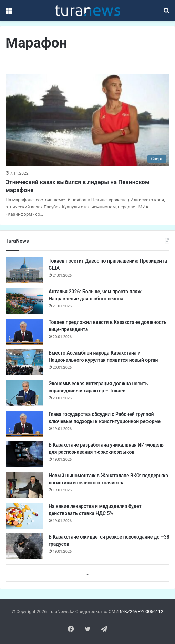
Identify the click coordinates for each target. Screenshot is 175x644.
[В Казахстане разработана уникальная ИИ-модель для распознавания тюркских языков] (24, 454)
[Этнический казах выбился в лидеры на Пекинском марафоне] (87, 120)
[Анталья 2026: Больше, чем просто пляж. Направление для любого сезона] (24, 301)
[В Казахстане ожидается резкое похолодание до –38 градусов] (24, 546)
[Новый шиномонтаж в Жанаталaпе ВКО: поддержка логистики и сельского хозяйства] (24, 485)
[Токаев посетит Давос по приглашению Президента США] (24, 270)
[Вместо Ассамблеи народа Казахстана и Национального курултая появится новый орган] (24, 362)
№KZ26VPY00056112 (141, 611)
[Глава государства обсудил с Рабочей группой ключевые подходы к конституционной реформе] (24, 424)
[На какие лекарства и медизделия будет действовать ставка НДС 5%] (24, 516)
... (87, 573)
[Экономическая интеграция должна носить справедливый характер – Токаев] (24, 393)
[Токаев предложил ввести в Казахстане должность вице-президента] (24, 332)
